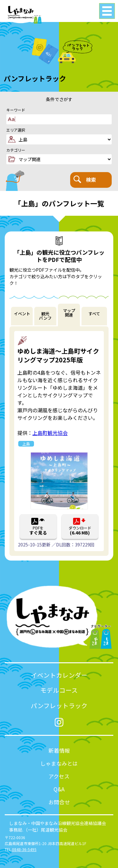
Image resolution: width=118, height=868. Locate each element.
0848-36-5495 (24, 849)
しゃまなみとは (59, 763)
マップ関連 (69, 313)
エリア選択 (16, 130)
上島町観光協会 (50, 433)
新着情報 (59, 750)
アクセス (59, 776)
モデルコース (59, 690)
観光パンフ (45, 316)
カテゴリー (16, 150)
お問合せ (59, 802)
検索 (85, 179)
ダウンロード (80, 530)
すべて (94, 314)
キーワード (16, 110)
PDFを (38, 530)
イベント (22, 314)
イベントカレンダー (59, 675)
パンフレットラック (59, 705)
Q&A (59, 789)
